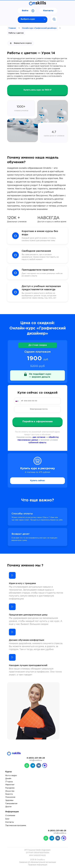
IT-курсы (9, 782)
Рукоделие (10, 788)
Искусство (10, 791)
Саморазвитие (11, 804)
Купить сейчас (38, 481)
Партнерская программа (16, 826)
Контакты (48, 11)
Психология (10, 797)
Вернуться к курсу (21, 43)
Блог (7, 819)
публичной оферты (37, 443)
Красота (9, 794)
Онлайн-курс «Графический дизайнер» (39, 28)
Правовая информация (38, 865)
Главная (12, 28)
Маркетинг (10, 785)
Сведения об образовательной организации (38, 862)
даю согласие (39, 437)
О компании (10, 816)
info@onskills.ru (36, 760)
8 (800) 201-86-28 (36, 758)
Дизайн (8, 779)
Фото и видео (11, 776)
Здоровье (9, 800)
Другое (8, 807)
